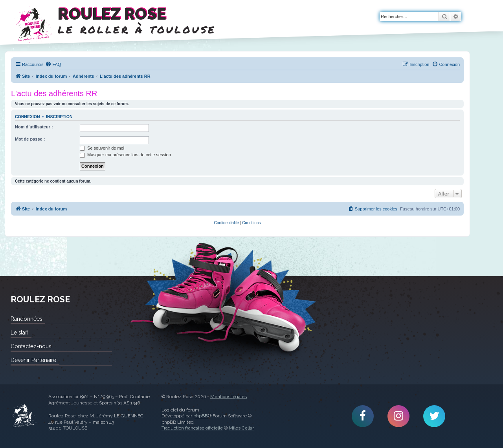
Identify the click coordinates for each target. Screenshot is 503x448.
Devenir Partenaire (33, 360)
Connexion (28, 117)
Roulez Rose (24, 416)
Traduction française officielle (192, 428)
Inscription (59, 117)
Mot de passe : (30, 139)
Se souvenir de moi (102, 148)
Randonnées (26, 319)
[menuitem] (53, 64)
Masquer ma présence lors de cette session (125, 155)
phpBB (201, 416)
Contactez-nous (31, 346)
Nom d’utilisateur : (34, 127)
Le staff (19, 333)
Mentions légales (229, 397)
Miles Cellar (241, 428)
